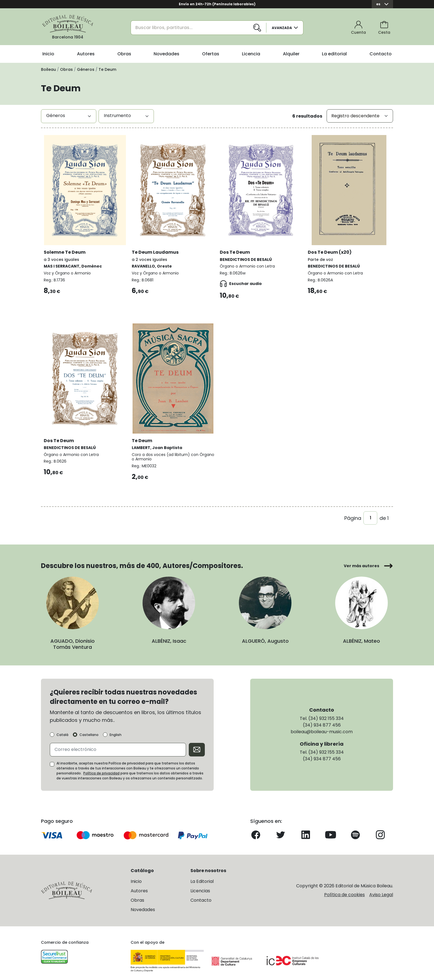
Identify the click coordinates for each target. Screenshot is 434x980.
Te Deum (146, 431)
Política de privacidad (101, 768)
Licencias (200, 886)
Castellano (89, 730)
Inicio (48, 54)
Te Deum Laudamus (159, 246)
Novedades (166, 54)
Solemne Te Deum (69, 246)
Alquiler (291, 54)
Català (62, 730)
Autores (86, 54)
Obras (124, 54)
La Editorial (202, 876)
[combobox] (69, 116)
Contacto (381, 54)
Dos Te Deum (239, 246)
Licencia (251, 54)
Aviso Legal (381, 889)
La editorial (334, 54)
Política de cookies (344, 889)
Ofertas (211, 54)
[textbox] (69, 116)
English (116, 730)
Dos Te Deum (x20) (334, 246)
